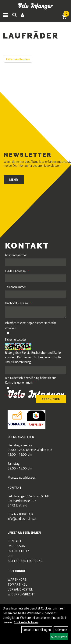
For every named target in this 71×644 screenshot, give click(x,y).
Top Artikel (17, 584)
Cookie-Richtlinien (26, 622)
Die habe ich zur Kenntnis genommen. (30, 380)
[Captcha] (35, 370)
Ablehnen (61, 630)
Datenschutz (18, 551)
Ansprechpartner (16, 255)
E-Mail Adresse (15, 271)
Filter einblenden (18, 59)
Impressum (17, 546)
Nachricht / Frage (16, 303)
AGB (11, 556)
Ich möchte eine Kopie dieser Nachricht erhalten (31, 325)
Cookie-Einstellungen (37, 630)
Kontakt (15, 541)
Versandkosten (20, 589)
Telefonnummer (15, 287)
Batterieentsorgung (25, 561)
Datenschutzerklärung (25, 378)
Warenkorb (17, 580)
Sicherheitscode (15, 340)
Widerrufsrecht (21, 594)
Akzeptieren (59, 637)
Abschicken (51, 399)
